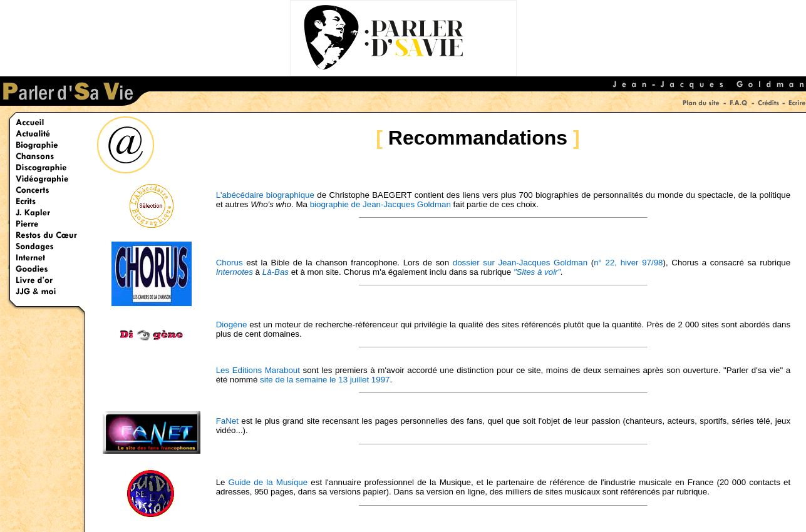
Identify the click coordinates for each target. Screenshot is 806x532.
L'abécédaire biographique (265, 195)
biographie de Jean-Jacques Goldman (380, 204)
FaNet (227, 421)
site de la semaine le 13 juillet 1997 (325, 380)
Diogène (232, 325)
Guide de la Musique (268, 482)
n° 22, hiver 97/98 (628, 263)
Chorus (230, 263)
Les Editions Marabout (258, 370)
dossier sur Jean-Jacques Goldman (520, 263)
